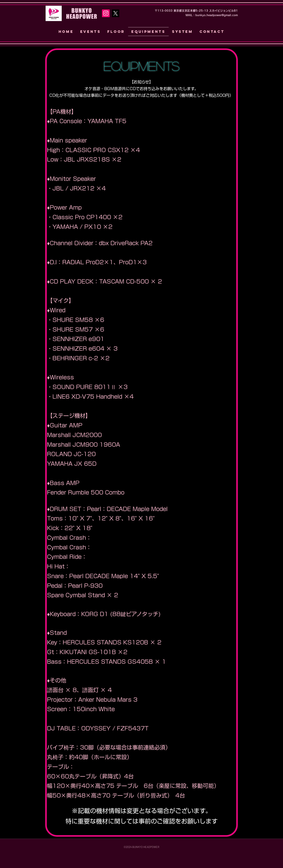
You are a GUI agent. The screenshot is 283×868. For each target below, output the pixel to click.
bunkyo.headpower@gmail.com (217, 15)
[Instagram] (106, 13)
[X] (115, 13)
